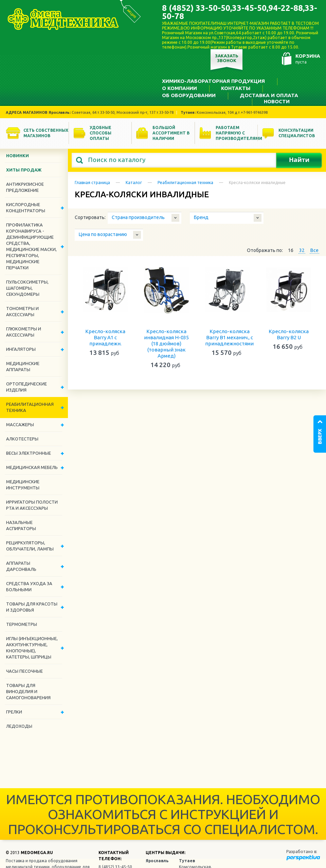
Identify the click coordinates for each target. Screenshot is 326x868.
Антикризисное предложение (25, 187)
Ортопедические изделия (35, 387)
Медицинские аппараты (23, 366)
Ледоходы (19, 726)
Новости (277, 101)
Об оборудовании (189, 95)
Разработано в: (302, 852)
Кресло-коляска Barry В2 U (289, 334)
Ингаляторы (35, 349)
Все (314, 250)
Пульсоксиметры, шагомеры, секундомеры (27, 288)
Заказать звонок (227, 58)
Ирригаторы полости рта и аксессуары (32, 505)
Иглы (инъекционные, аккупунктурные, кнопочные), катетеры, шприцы (35, 648)
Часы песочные (24, 671)
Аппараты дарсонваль (35, 566)
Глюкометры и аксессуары (35, 332)
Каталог (134, 183)
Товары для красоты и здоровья (35, 607)
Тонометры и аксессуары (35, 311)
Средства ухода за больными (35, 586)
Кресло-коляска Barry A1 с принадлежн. (105, 337)
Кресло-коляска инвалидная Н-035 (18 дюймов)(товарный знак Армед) (166, 343)
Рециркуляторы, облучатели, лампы (35, 546)
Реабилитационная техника (185, 183)
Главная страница (92, 183)
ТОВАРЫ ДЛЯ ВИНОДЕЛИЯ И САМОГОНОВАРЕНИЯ (28, 691)
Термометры (22, 624)
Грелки (35, 712)
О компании (179, 88)
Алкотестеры (22, 439)
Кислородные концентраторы (35, 207)
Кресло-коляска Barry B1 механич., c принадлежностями (229, 337)
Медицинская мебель (35, 467)
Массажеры (35, 424)
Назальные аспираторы (21, 525)
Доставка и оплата (269, 95)
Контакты (236, 88)
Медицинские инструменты (23, 485)
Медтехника (63, 19)
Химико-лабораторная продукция (213, 81)
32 (302, 250)
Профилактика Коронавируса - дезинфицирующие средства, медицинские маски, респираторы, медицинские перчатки (35, 246)
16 (291, 250)
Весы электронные (35, 453)
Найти (299, 160)
